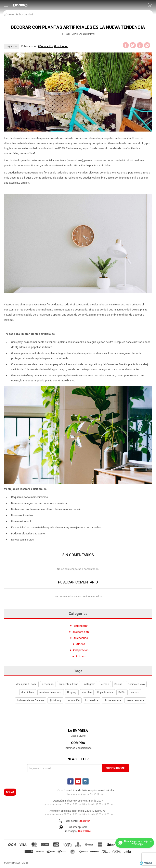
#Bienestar (81, 626)
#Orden (81, 656)
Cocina (118, 684)
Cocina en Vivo (136, 684)
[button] (150, 5)
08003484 (84, 821)
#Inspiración (61, 46)
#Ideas (81, 644)
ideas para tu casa (26, 684)
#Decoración (45, 46)
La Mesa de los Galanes (31, 700)
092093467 (85, 831)
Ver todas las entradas (80, 34)
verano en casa (135, 700)
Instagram (89, 684)
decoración (73, 700)
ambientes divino (69, 684)
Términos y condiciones (78, 748)
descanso (48, 684)
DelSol (122, 692)
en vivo (135, 692)
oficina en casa (112, 700)
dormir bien (28, 692)
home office (92, 700)
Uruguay (72, 692)
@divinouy (55, 700)
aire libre (87, 692)
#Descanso (81, 638)
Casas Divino (78, 736)
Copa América (105, 692)
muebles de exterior (51, 692)
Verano (105, 684)
